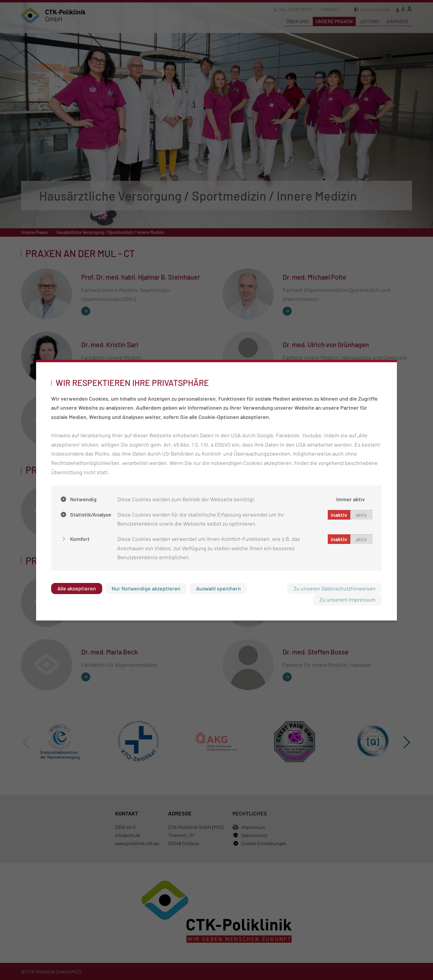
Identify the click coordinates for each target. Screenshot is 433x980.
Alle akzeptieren (77, 588)
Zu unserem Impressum (347, 599)
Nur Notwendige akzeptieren (146, 588)
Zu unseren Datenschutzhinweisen (335, 588)
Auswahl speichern (218, 588)
